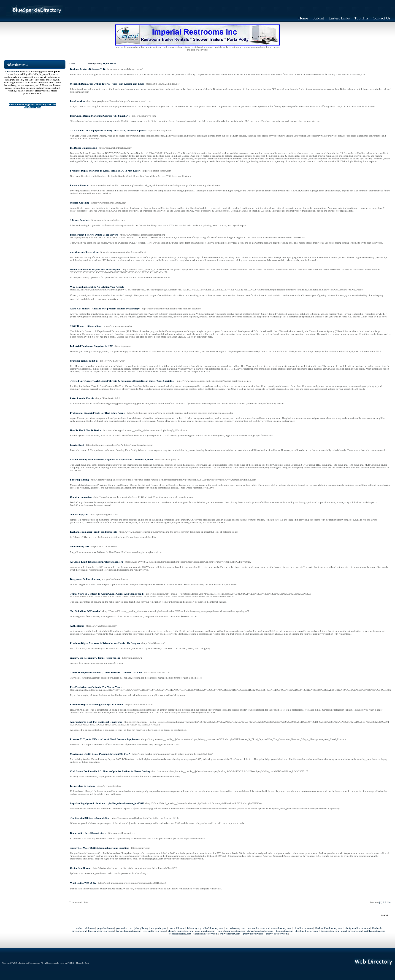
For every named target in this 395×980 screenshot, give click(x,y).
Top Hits (361, 18)
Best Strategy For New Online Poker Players (94, 235)
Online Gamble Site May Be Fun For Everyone (95, 269)
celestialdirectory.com (155, 931)
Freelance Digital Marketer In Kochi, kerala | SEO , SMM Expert (105, 171)
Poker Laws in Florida (82, 398)
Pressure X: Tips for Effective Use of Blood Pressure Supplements (105, 739)
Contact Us (382, 18)
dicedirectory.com (330, 931)
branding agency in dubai (84, 361)
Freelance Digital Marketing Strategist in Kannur (97, 704)
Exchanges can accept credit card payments (93, 532)
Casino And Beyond (81, 868)
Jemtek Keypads (79, 514)
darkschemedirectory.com (260, 931)
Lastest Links (339, 18)
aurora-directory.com (258, 928)
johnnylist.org (142, 928)
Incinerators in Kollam (82, 786)
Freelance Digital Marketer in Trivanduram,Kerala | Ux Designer (105, 643)
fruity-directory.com (230, 934)
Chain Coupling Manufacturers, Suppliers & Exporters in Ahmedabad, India (111, 459)
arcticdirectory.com (236, 928)
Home (303, 18)
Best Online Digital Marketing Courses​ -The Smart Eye (100, 116)
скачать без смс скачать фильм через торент (95, 658)
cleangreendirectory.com (180, 931)
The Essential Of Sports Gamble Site (90, 818)
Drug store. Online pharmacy (86, 579)
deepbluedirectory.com (307, 931)
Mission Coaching (80, 203)
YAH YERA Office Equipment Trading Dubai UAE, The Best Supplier (108, 130)
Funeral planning (79, 480)
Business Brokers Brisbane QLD (87, 69)
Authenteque (77, 626)
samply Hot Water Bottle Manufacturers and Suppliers (100, 848)
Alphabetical (109, 63)
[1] (381, 902)
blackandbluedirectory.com (329, 928)
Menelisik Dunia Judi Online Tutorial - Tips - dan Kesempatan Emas (107, 84)
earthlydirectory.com (375, 931)
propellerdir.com (105, 928)
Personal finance (79, 185)
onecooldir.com (177, 928)
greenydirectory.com (253, 934)
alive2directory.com (214, 928)
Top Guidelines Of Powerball (86, 611)
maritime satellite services (84, 252)
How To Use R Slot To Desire (85, 430)
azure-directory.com (281, 928)
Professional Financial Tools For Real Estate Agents (98, 413)
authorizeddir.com (85, 928)
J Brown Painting (79, 220)
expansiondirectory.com (205, 934)
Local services (78, 101)
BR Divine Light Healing (83, 148)
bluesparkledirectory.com (101, 931)
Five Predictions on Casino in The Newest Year (95, 687)
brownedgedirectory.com (129, 931)
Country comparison (81, 497)
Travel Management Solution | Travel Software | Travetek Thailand (106, 672)
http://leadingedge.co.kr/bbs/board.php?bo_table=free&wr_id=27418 (107, 803)
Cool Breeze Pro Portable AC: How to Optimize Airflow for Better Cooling (110, 771)
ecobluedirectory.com (180, 934)
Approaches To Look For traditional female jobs (96, 722)
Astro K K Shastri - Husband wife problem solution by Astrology (105, 309)
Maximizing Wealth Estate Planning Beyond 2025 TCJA (100, 754)
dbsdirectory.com (284, 931)
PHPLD (71, 963)
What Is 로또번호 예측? (83, 883)
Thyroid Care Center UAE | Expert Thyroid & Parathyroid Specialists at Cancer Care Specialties (122, 381)
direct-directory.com (351, 931)
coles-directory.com (205, 931)
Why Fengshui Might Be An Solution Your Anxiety (97, 287)
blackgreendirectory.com (357, 928)
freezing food (77, 445)
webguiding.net (159, 928)
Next (389, 902)
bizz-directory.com (303, 928)
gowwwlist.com (124, 928)
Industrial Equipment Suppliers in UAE (92, 346)
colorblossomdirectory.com (231, 931)
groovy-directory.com (277, 934)
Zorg (87, 963)
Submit (318, 18)
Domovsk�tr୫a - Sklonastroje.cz (88, 833)
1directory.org (194, 928)
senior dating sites (80, 546)
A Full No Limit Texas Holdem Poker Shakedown (96, 562)
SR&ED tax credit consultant (86, 326)
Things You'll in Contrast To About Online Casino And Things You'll (107, 594)
